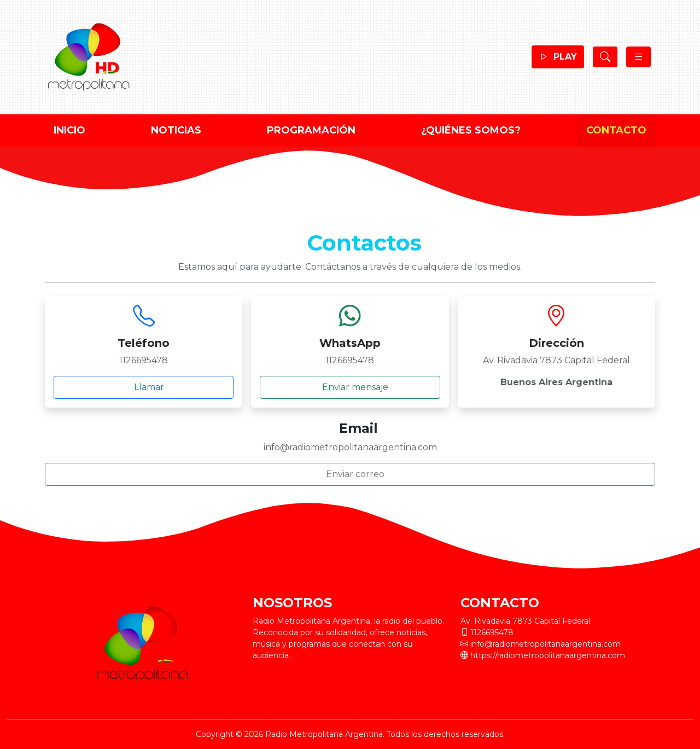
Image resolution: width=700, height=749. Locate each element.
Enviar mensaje (350, 387)
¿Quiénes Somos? (471, 130)
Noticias (176, 130)
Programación (311, 130)
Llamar (144, 387)
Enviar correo (350, 474)
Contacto (616, 130)
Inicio (69, 130)
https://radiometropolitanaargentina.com (548, 655)
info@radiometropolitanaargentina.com (546, 644)
